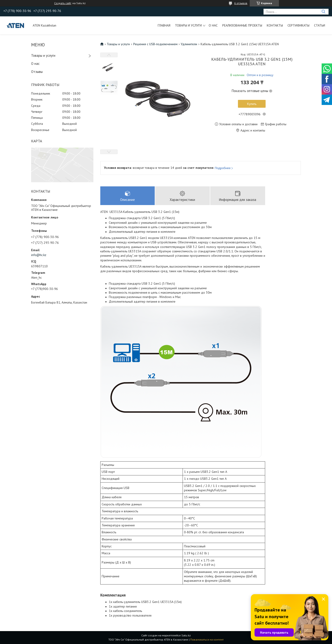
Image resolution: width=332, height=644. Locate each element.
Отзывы (37, 72)
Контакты (275, 25)
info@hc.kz (39, 255)
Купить (252, 104)
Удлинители (189, 44)
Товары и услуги (188, 25)
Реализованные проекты (242, 25)
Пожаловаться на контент (207, 640)
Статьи (320, 25)
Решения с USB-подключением (155, 44)
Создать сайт (63, 3)
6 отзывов (241, 3)
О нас (213, 25)
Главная (164, 25)
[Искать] (323, 12)
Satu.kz (186, 635)
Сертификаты (298, 25)
